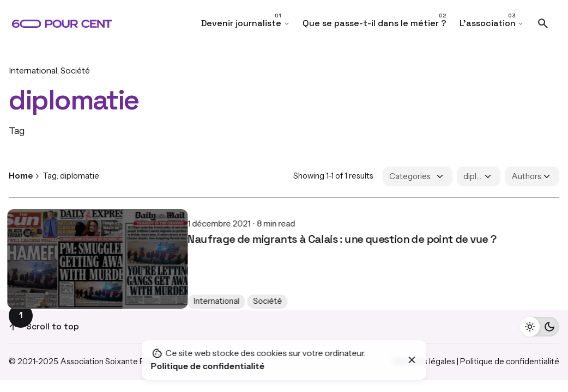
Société (75, 71)
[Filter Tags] (479, 176)
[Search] (543, 23)
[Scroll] (13, 327)
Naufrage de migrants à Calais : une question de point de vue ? (163, 230)
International (33, 71)
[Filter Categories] (418, 176)
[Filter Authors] (532, 176)
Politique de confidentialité (510, 362)
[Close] (412, 360)
